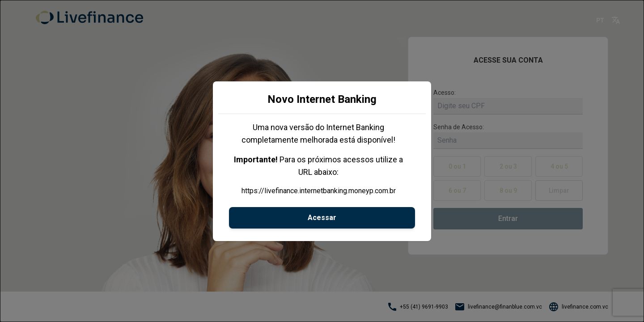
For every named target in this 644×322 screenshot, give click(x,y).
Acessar (322, 218)
